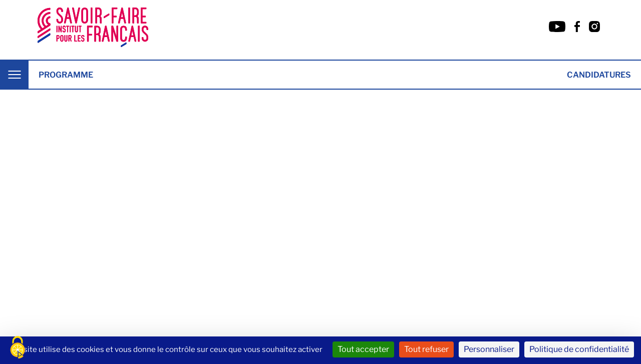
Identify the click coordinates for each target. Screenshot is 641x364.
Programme (66, 75)
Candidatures (599, 75)
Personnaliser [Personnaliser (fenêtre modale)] (489, 349)
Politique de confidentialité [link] (579, 349)
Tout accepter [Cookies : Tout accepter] (363, 349)
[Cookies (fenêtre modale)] (18, 347)
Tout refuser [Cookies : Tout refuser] (426, 349)
